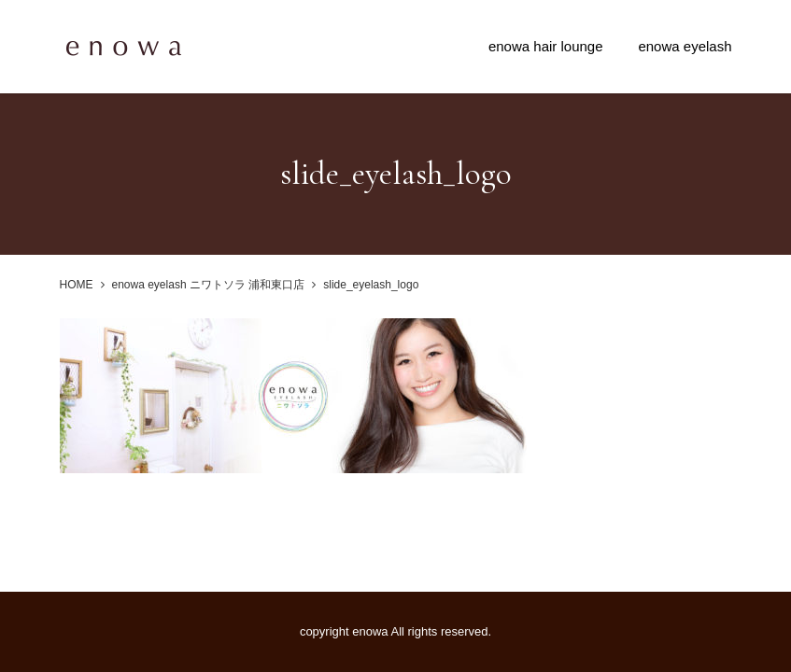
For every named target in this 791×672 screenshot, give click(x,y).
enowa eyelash (685, 46)
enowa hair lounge (546, 46)
